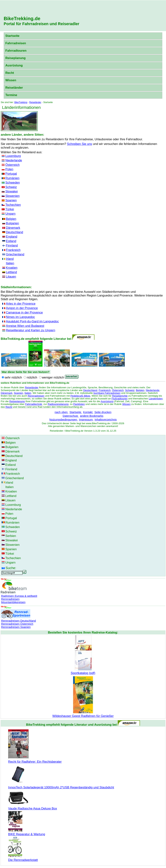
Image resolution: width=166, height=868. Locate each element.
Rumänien (12, 178)
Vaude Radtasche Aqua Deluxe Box (33, 807)
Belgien (11, 219)
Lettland (11, 272)
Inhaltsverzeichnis (106, 419)
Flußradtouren (120, 399)
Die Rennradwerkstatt (23, 858)
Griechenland (15, 254)
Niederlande (14, 160)
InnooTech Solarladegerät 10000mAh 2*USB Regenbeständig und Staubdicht (61, 786)
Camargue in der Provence (24, 312)
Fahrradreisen (16, 43)
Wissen (11, 80)
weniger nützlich (53, 377)
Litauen (11, 277)
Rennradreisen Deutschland (18, 621)
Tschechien (13, 205)
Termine (11, 95)
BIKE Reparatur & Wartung (27, 832)
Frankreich (13, 250)
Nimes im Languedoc (20, 317)
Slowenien (12, 196)
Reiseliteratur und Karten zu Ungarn (31, 330)
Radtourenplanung (58, 404)
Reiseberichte (120, 396)
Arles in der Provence (21, 304)
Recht (10, 73)
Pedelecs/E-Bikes (80, 396)
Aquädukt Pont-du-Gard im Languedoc (32, 321)
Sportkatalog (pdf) (83, 671)
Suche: (11, 568)
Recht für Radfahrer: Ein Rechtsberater (35, 760)
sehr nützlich (13, 377)
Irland (10, 259)
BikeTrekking (21, 102)
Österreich (12, 165)
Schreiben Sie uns (79, 144)
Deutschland (15, 232)
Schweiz (11, 187)
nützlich (32, 377)
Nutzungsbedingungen (64, 419)
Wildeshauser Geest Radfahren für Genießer (83, 714)
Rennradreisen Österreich (17, 624)
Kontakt (88, 412)
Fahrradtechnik (34, 404)
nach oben (61, 412)
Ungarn (10, 214)
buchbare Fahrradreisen (107, 393)
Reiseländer (14, 88)
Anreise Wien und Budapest (25, 326)
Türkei (10, 209)
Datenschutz (71, 416)
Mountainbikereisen (13, 602)
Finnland (12, 246)
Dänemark (13, 228)
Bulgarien (12, 223)
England (12, 237)
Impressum (86, 419)
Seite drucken (103, 412)
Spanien (11, 200)
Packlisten (79, 404)
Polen (9, 169)
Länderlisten (156, 399)
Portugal (11, 174)
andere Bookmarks (92, 416)
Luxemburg (13, 156)
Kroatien (12, 268)
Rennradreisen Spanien (16, 627)
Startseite (12, 36)
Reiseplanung (16, 58)
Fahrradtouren (16, 51)
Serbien (11, 536)
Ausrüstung (14, 65)
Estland (11, 241)
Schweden (13, 183)
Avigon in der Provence (22, 308)
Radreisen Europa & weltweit (19, 596)
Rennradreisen (36, 396)
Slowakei (12, 191)
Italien (10, 263)
